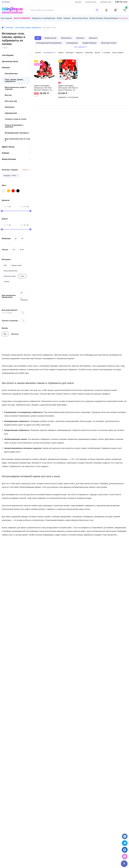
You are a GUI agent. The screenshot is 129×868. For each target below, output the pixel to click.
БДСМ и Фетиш (16, 147)
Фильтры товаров (10, 170)
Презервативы (11, 73)
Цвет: (4, 185)
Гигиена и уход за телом (16, 119)
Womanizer (15, 334)
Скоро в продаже (118, 53)
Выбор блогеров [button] (96, 18)
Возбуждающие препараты (17, 133)
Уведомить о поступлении (68, 97)
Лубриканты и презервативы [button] (44, 18)
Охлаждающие (72, 43)
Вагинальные (66, 38)
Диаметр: (6, 200)
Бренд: (5, 328)
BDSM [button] (59, 18)
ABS (5, 265)
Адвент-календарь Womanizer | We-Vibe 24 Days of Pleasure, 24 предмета (68, 88)
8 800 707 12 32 (121, 2)
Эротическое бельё (16, 61)
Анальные (80, 38)
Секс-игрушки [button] (6, 18)
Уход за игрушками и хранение (14, 126)
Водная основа (16, 265)
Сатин (22, 276)
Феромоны (10, 107)
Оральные (93, 38)
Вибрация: (7, 238)
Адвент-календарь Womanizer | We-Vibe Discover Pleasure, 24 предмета (43, 88)
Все (5, 334)
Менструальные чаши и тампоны (15, 88)
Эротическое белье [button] (80, 18)
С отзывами (106, 53)
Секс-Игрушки (16, 55)
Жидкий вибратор (89, 43)
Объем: (5, 250)
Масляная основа (10, 276)
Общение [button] (107, 18)
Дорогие (98, 53)
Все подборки (81, 47)
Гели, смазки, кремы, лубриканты (28, 28)
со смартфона (24, 299)
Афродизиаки (11, 113)
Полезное (9, 28)
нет (22, 238)
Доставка (78, 2)
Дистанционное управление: (9, 296)
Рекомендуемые (49, 53)
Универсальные (50, 38)
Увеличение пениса (109, 43)
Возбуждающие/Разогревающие (49, 43)
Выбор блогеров (16, 159)
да (16, 238)
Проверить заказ (106, 2)
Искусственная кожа (10, 271)
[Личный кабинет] (106, 10)
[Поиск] (97, 10)
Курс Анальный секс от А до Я (17, 140)
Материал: (6, 259)
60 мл (22, 250)
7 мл (14, 250)
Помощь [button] (114, 18)
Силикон (7, 282)
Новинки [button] (67, 18)
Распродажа (69, 53)
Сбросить (26, 170)
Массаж (8, 95)
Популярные (89, 53)
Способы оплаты (91, 2)
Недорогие (79, 53)
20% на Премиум (22, 18)
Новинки (16, 153)
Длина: (5, 219)
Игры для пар (11, 101)
